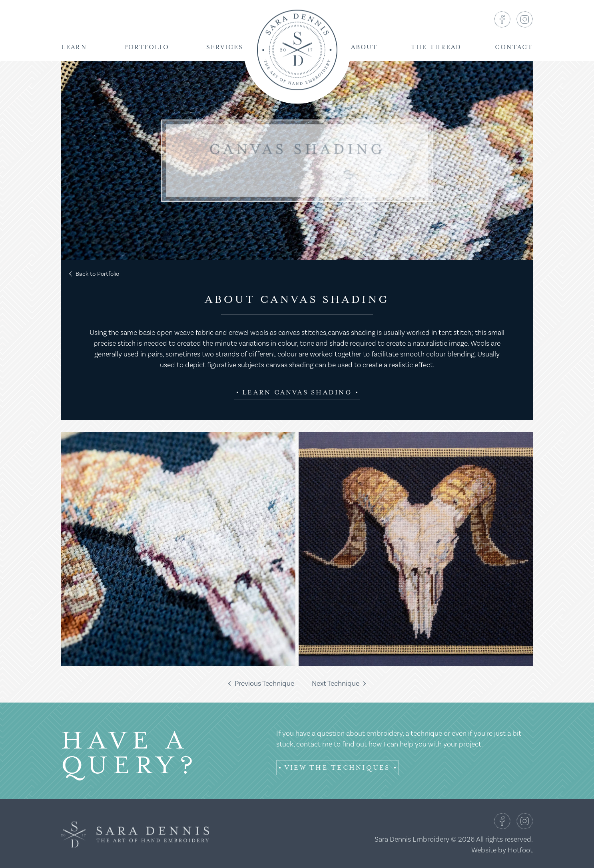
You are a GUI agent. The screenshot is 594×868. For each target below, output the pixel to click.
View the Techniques (337, 768)
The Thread (436, 47)
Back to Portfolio (94, 274)
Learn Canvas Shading (297, 392)
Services (225, 47)
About (364, 47)
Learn (74, 47)
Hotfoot (520, 850)
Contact (514, 47)
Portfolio (147, 47)
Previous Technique (261, 684)
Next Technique (339, 684)
